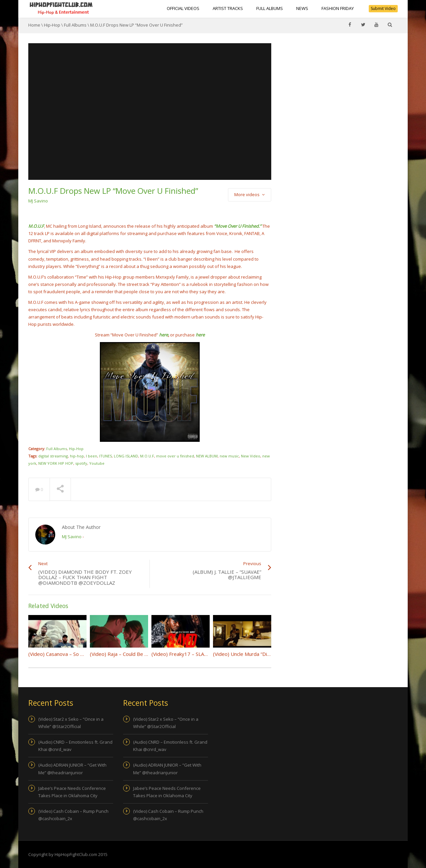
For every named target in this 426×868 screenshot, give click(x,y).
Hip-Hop (52, 25)
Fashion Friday (338, 8)
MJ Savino (38, 201)
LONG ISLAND (126, 456)
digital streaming (53, 456)
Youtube (97, 463)
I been (92, 456)
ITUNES (106, 456)
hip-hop (77, 456)
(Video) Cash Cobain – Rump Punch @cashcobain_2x (73, 815)
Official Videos (183, 8)
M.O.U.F (147, 456)
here (164, 335)
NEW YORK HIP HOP (56, 463)
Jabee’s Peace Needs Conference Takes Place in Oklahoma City (72, 792)
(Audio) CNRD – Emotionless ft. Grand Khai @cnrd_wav (75, 746)
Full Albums (270, 8)
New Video (251, 456)
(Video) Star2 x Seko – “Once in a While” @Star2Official (71, 723)
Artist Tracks (228, 8)
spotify (81, 463)
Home (34, 25)
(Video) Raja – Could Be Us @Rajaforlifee (136, 654)
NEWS (302, 8)
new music (229, 456)
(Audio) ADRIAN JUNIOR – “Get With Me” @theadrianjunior (72, 769)
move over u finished (175, 456)
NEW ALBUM (207, 456)
